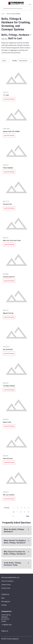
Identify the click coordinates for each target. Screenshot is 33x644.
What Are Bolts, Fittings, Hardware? (14, 530)
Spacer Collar (7, 422)
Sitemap (4, 605)
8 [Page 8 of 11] (21, 512)
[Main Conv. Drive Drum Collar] (16, 224)
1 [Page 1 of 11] (14, 508)
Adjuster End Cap (8, 313)
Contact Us (5, 594)
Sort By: (15, 61)
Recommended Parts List (10, 577)
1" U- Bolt (6, 95)
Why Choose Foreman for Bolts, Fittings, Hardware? (15, 553)
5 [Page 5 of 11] (28, 508)
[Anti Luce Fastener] (16, 478)
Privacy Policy (6, 588)
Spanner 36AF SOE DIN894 (11, 131)
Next (29, 516)
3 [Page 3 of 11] (21, 508)
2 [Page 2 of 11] (18, 508)
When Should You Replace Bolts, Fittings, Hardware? (15, 542)
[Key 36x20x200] (16, 333)
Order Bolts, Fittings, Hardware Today (13, 564)
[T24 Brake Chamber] (16, 369)
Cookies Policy (6, 585)
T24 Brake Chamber (9, 386)
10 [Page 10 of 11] (28, 512)
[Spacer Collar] (16, 405)
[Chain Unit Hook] (16, 442)
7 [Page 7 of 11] (17, 512)
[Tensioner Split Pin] (16, 260)
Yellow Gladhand (8, 168)
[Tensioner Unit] (16, 187)
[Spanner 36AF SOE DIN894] (16, 115)
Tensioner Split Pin (9, 277)
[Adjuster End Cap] (16, 296)
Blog (3, 598)
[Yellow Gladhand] (16, 151)
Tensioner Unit (7, 204)
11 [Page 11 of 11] (13, 516)
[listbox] (25, 61)
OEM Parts (5, 39)
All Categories (6, 602)
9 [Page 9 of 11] (24, 512)
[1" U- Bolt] (16, 78)
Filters (5, 61)
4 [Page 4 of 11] (25, 508)
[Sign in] (30, 3)
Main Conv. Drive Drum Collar (12, 240)
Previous (6, 508)
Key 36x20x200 (8, 349)
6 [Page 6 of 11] (14, 512)
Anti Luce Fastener (9, 495)
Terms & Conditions (7, 581)
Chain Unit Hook (8, 458)
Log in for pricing (9, 99)
